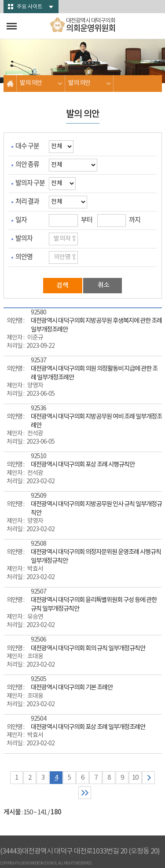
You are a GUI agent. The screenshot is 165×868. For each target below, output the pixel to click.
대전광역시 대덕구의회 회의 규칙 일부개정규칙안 (88, 648)
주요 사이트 (29, 7)
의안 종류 (27, 164)
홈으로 (10, 83)
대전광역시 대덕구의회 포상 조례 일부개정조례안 (88, 727)
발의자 (24, 238)
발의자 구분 (30, 183)
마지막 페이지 (85, 793)
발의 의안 (31, 83)
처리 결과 (27, 201)
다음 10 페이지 (148, 778)
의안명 (24, 257)
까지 (135, 220)
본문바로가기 (0, 0)
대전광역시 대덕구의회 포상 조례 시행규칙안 (83, 465)
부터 (87, 220)
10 (135, 778)
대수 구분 (27, 146)
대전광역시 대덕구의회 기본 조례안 (72, 687)
